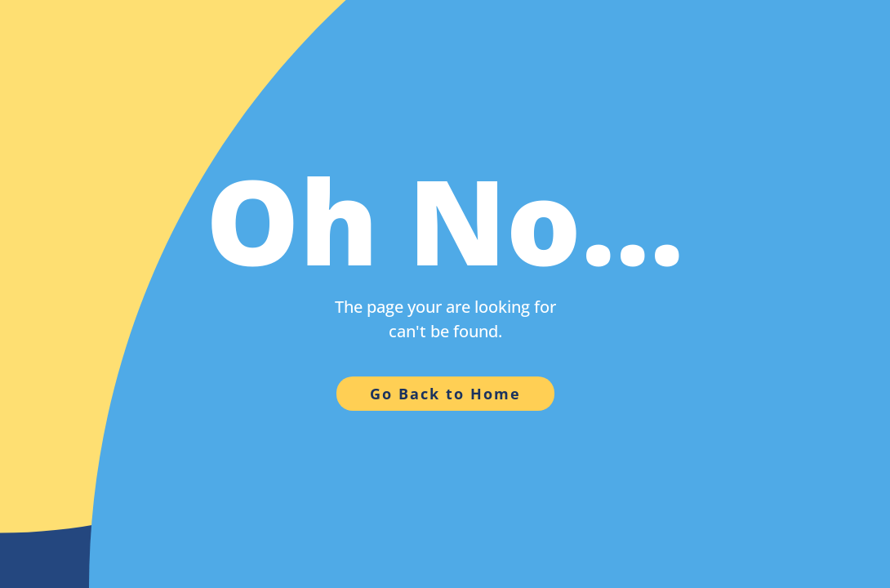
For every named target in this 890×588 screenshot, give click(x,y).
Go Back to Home (445, 394)
